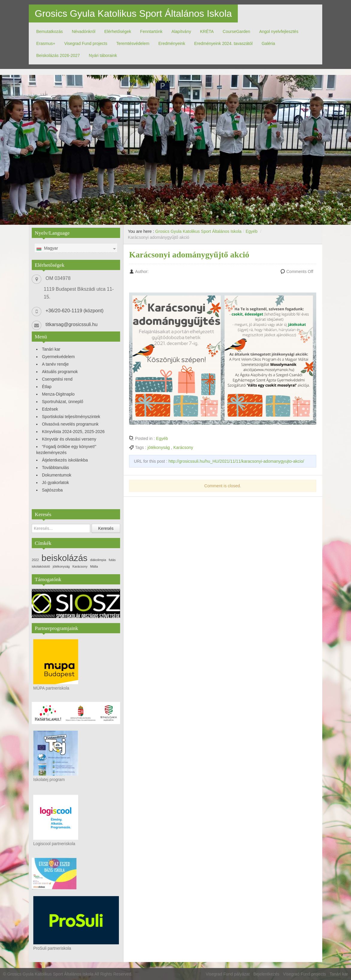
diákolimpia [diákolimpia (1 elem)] (98, 560)
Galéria (268, 43)
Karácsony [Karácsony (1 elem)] (80, 566)
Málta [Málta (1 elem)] (94, 566)
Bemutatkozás (50, 31)
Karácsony (183, 447)
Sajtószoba (52, 490)
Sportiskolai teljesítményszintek (71, 417)
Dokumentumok (57, 475)
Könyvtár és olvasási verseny (69, 439)
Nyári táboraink (103, 55)
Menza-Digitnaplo (58, 394)
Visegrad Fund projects (86, 43)
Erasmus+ (46, 43)
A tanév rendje (55, 364)
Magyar (47, 248)
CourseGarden (237, 31)
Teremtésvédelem (133, 43)
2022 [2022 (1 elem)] (35, 560)
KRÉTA (207, 31)
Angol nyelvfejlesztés (279, 31)
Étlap (47, 387)
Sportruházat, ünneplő (63, 402)
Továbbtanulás (55, 468)
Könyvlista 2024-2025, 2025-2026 (73, 432)
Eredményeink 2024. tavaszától (223, 43)
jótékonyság (159, 447)
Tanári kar (51, 349)
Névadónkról (84, 31)
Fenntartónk (151, 31)
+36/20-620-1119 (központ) (74, 311)
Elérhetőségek (118, 31)
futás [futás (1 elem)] (112, 560)
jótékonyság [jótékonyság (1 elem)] (61, 566)
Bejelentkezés (266, 974)
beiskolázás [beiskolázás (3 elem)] (65, 558)
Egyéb (252, 231)
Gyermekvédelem (58, 357)
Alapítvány (181, 31)
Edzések (50, 409)
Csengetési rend (57, 379)
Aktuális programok (60, 372)
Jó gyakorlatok (55, 483)
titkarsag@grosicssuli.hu (72, 324)
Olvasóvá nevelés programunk (70, 424)
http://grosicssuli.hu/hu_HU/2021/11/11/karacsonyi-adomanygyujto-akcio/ (236, 461)
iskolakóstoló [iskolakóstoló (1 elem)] (41, 566)
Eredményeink (172, 43)
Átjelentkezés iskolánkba (65, 460)
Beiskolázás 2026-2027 (58, 55)
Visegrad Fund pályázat (228, 974)
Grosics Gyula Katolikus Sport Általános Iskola (133, 13)
